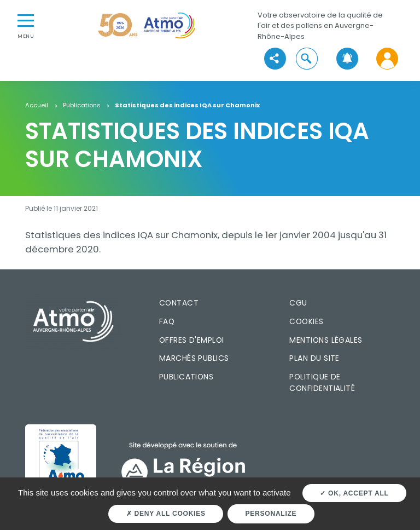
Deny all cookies (166, 514)
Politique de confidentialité (322, 382)
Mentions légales (326, 340)
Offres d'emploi (192, 340)
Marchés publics (194, 358)
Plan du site (314, 358)
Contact (179, 303)
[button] (307, 59)
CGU (298, 303)
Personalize (271, 514)
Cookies (306, 321)
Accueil (37, 106)
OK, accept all (354, 493)
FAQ (167, 321)
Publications (82, 106)
